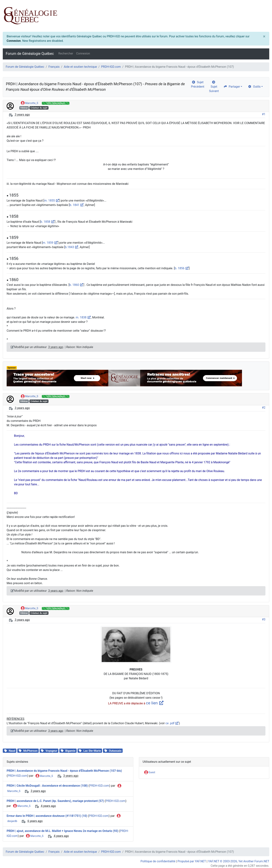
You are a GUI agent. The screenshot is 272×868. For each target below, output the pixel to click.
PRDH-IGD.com (111, 67)
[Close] (264, 36)
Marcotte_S (29, 103)
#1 (264, 114)
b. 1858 (48, 222)
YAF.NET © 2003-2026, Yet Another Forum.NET (239, 861)
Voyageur (51, 751)
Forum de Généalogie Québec (30, 54)
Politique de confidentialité (158, 861)
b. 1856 (182, 268)
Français (54, 67)
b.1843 (72, 247)
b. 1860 (76, 285)
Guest (150, 772)
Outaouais (115, 751)
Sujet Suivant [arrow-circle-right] (214, 87)
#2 (264, 408)
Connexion (14, 41)
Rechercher (66, 53)
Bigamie (70, 751)
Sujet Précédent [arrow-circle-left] (198, 84)
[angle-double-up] (262, 856)
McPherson (30, 751)
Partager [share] (232, 87)
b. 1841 (77, 205)
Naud (12, 751)
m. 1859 (50, 243)
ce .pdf (172, 723)
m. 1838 (83, 317)
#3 (264, 619)
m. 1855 (52, 201)
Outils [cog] (254, 87)
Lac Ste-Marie (92, 751)
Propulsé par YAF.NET (192, 861)
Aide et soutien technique (80, 67)
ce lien (155, 703)
